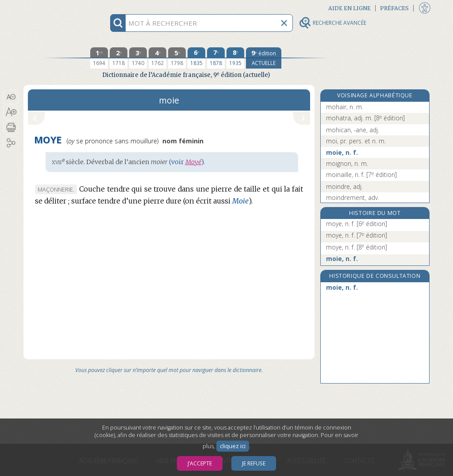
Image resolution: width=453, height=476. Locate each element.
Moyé (193, 162)
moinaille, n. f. (361, 175)
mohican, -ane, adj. (353, 130)
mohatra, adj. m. (365, 118)
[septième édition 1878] (216, 58)
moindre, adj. (344, 186)
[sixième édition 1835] (196, 58)
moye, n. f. (357, 224)
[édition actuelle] (264, 58)
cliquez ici (233, 446)
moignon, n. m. (347, 163)
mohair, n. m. (345, 107)
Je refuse (254, 463)
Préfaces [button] (394, 8)
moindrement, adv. (353, 198)
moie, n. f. (342, 152)
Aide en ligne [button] (349, 8)
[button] (11, 97)
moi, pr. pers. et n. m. (356, 141)
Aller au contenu (58, 8)
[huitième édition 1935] (235, 58)
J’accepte (200, 463)
